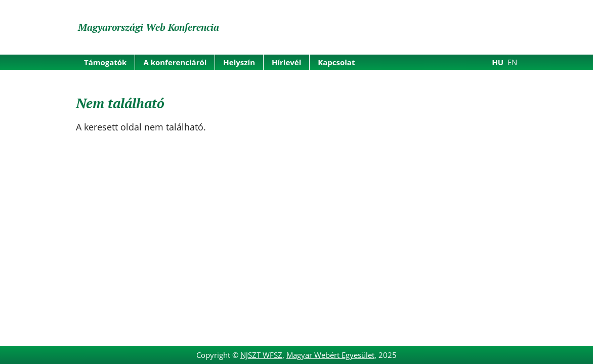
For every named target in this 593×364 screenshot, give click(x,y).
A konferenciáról (175, 62)
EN (512, 62)
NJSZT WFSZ (261, 355)
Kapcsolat (336, 62)
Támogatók (105, 62)
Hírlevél (286, 62)
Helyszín (239, 62)
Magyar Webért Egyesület (330, 355)
